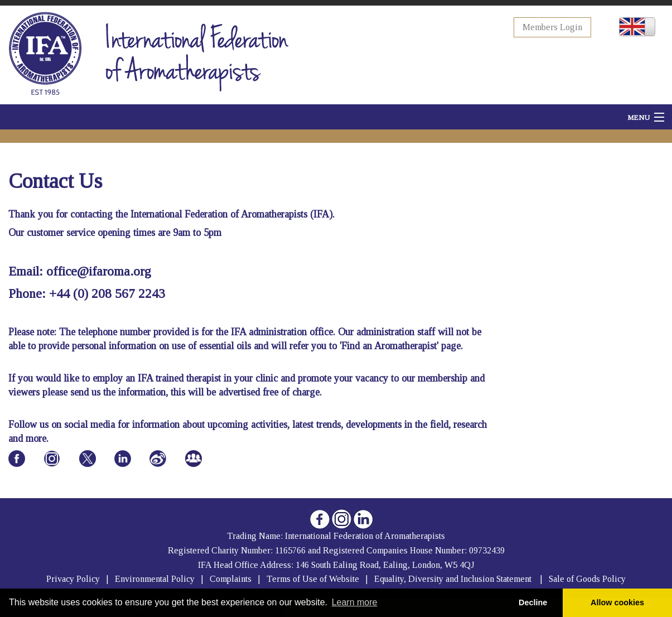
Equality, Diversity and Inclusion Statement (453, 579)
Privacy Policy (73, 579)
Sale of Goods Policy (587, 579)
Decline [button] (533, 602)
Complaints (232, 579)
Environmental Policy (156, 579)
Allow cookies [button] (617, 602)
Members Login (552, 27)
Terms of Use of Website (313, 579)
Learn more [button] (355, 602)
